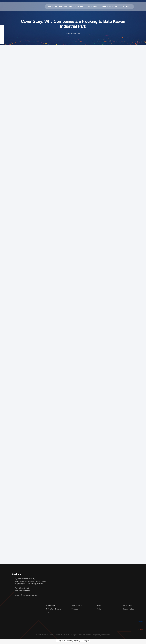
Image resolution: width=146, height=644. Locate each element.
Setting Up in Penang (77, 7)
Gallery (100, 610)
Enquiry (141, 627)
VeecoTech (105, 636)
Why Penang (53, 7)
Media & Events (94, 7)
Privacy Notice (129, 610)
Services (75, 610)
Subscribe (141, 619)
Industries (63, 7)
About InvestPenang (109, 7)
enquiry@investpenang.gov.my (26, 596)
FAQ (47, 613)
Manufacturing (77, 606)
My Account (128, 606)
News (99, 606)
